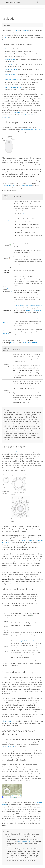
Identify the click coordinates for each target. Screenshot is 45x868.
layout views (7, 721)
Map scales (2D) (10, 59)
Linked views (9, 54)
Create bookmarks (19, 306)
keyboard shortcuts (8, 185)
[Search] (38, 2)
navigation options (24, 841)
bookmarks (24, 661)
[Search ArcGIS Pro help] (21, 2)
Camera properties (11, 69)
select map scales (8, 746)
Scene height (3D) (11, 64)
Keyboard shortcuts (11, 80)
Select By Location (36, 641)
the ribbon (14, 343)
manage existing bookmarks (34, 310)
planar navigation (26, 540)
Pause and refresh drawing (14, 87)
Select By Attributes (22, 641)
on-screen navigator (11, 452)
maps (18, 31)
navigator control (26, 185)
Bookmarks (9, 49)
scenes (25, 31)
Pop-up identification (30, 214)
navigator (24, 115)
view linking (17, 112)
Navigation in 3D (11, 75)
